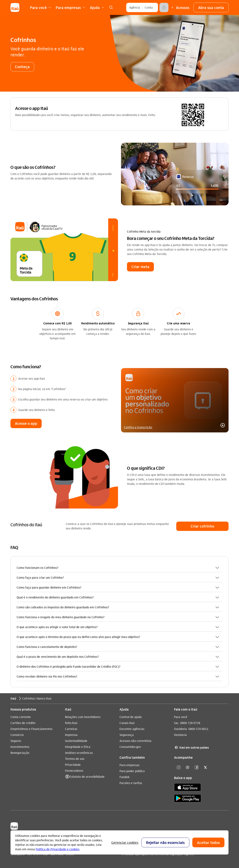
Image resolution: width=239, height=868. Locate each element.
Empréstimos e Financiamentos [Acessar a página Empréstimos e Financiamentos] (31, 729)
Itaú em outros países (191, 747)
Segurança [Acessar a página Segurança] (127, 735)
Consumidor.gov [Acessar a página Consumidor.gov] (130, 746)
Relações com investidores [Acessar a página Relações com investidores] (83, 717)
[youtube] (187, 767)
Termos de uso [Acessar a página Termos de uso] (75, 758)
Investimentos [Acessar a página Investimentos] (20, 746)
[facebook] (196, 767)
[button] (211, 7)
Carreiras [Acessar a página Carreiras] (71, 729)
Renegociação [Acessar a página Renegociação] (20, 752)
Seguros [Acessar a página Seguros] (16, 740)
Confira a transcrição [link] (138, 427)
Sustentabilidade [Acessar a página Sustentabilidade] (76, 740)
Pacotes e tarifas (131, 783)
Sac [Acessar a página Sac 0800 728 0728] (176, 723)
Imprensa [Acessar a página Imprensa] (71, 735)
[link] (111, 7)
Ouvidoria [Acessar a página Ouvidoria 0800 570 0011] (180, 729)
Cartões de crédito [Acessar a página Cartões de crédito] (23, 723)
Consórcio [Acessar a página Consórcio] (17, 735)
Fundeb (124, 777)
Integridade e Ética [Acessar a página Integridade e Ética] (78, 746)
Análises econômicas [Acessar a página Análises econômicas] (79, 752)
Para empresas (129, 765)
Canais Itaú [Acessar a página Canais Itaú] (127, 723)
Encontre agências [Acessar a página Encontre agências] (132, 729)
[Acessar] (164, 7)
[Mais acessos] (180, 7)
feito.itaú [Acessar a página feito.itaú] (71, 723)
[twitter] (205, 767)
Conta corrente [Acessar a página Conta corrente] (21, 717)
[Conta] (149, 7)
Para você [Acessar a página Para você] (181, 717)
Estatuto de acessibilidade (87, 776)
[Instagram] (179, 767)
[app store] (188, 788)
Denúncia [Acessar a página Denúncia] (180, 735)
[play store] (188, 799)
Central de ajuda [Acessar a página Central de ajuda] (131, 717)
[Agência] (135, 7)
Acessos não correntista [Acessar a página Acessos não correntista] (135, 740)
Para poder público (132, 771)
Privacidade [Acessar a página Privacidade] (73, 764)
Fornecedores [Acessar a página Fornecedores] (74, 770)
